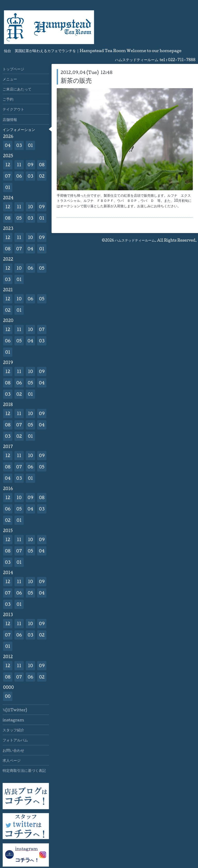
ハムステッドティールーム (135, 240)
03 (19, 145)
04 (8, 145)
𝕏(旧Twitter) (15, 710)
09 (30, 165)
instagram (13, 720)
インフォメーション (19, 129)
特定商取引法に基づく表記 (24, 770)
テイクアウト (13, 109)
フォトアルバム (15, 740)
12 (8, 165)
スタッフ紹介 (13, 730)
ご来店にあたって (17, 89)
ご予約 (8, 99)
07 (8, 176)
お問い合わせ (13, 750)
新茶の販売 (76, 80)
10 (30, 207)
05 (19, 218)
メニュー (10, 79)
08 (42, 165)
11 (19, 165)
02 (42, 176)
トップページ (13, 69)
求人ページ (12, 760)
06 (19, 176)
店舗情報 (10, 119)
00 (8, 696)
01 (30, 145)
